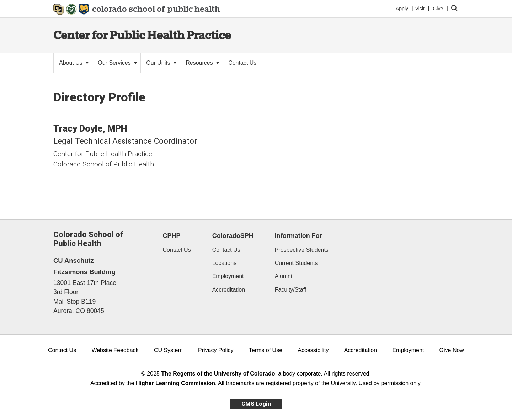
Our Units (161, 63)
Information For (298, 236)
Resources (202, 63)
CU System (168, 350)
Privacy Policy (216, 350)
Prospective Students (302, 250)
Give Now (452, 350)
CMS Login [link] (256, 404)
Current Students (296, 263)
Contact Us (177, 250)
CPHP (172, 236)
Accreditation (229, 290)
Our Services (118, 63)
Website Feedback (115, 350)
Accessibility (313, 350)
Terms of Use (266, 350)
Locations (225, 263)
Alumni (284, 276)
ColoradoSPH (233, 236)
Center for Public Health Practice (142, 35)
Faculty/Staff (291, 290)
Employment (228, 276)
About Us (74, 63)
